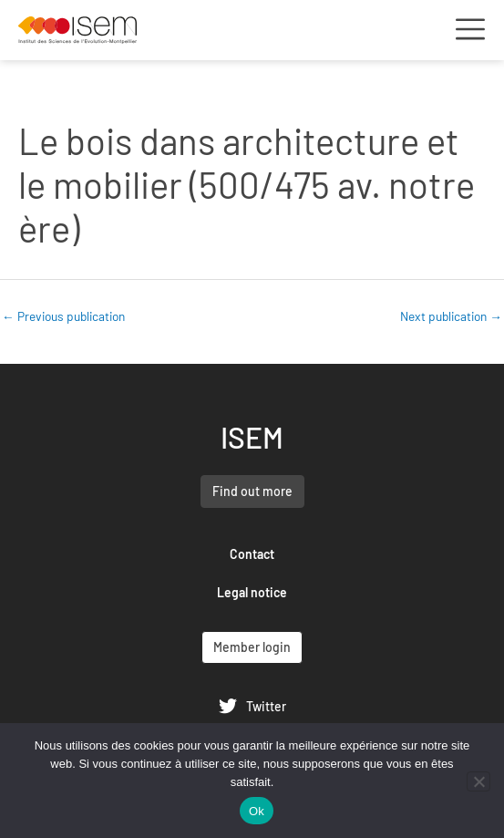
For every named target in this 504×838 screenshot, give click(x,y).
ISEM (252, 437)
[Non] (478, 781)
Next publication (451, 316)
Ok (257, 811)
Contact (252, 554)
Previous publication (63, 316)
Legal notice (252, 592)
